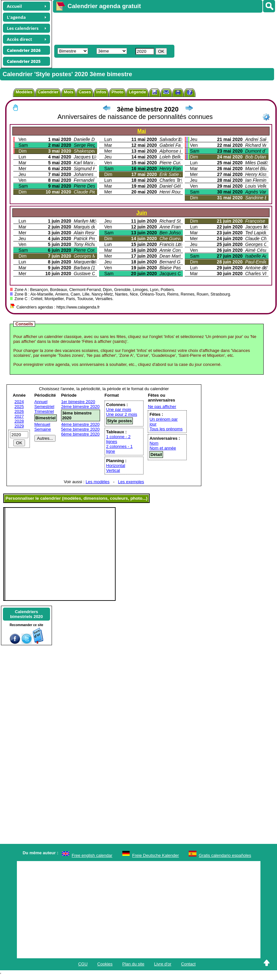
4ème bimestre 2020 (80, 424)
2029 (19, 426)
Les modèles (98, 482)
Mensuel (42, 424)
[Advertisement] (151, 28)
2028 (19, 421)
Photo (117, 92)
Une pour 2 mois (122, 414)
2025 (19, 407)
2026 (19, 411)
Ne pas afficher (162, 407)
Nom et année (163, 448)
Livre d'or (163, 964)
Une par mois (119, 409)
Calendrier (48, 92)
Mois (69, 92)
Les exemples (131, 482)
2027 (19, 416)
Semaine (43, 429)
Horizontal (116, 466)
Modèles (24, 92)
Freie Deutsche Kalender (156, 855)
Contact (189, 964)
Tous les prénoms (166, 429)
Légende (137, 92)
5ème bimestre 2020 (80, 429)
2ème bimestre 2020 (80, 407)
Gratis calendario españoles (225, 855)
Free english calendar (92, 855)
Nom (154, 443)
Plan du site (133, 964)
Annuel (41, 402)
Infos (101, 92)
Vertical (113, 470)
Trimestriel (44, 411)
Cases (85, 92)
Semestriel (44, 407)
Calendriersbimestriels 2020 (26, 614)
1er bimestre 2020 (78, 402)
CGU (83, 964)
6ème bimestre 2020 (80, 434)
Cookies (105, 964)
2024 (19, 402)
